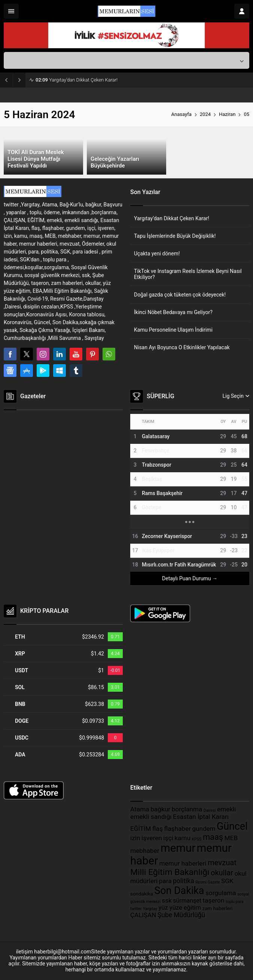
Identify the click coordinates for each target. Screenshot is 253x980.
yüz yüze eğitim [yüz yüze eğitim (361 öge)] (180, 908)
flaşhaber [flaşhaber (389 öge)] (177, 829)
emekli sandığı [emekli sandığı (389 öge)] (151, 817)
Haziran (227, 114)
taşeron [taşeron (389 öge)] (213, 900)
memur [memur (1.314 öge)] (178, 848)
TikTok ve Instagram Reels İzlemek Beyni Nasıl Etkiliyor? (188, 274)
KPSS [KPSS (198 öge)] (196, 839)
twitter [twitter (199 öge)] (136, 909)
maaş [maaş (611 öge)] (213, 837)
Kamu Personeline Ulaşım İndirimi (173, 330)
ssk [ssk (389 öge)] (167, 900)
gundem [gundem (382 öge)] (204, 829)
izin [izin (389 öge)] (135, 838)
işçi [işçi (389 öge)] (168, 838)
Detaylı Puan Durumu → (190, 578)
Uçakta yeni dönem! (157, 254)
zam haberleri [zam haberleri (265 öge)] (217, 908)
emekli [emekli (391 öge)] (227, 809)
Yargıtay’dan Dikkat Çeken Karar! (77, 80)
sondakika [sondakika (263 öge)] (142, 894)
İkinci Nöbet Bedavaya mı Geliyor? (173, 312)
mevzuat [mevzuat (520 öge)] (222, 863)
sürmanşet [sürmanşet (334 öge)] (187, 901)
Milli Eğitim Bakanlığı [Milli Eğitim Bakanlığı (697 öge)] (170, 872)
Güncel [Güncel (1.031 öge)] (232, 826)
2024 (205, 114)
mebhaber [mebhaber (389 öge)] (145, 851)
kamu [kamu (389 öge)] (182, 838)
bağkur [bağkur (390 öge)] (160, 809)
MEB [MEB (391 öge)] (231, 838)
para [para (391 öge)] (165, 881)
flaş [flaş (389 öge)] (158, 829)
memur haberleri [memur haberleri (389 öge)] (183, 863)
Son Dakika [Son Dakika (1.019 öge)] (179, 891)
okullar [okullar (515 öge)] (222, 873)
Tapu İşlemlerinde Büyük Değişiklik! (175, 236)
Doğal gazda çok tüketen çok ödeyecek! (180, 295)
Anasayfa (182, 114)
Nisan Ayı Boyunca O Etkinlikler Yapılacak (182, 347)
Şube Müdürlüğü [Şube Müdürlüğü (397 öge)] (181, 915)
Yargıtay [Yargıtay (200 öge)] (150, 909)
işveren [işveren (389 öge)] (152, 838)
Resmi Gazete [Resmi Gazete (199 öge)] (208, 882)
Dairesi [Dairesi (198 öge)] (210, 810)
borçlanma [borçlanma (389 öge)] (187, 809)
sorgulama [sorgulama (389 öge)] (221, 893)
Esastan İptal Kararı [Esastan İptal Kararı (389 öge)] (201, 817)
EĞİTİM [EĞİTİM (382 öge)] (141, 829)
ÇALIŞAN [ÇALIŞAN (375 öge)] (143, 915)
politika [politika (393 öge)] (184, 881)
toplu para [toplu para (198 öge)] (235, 902)
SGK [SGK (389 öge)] (227, 881)
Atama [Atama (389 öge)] (140, 809)
